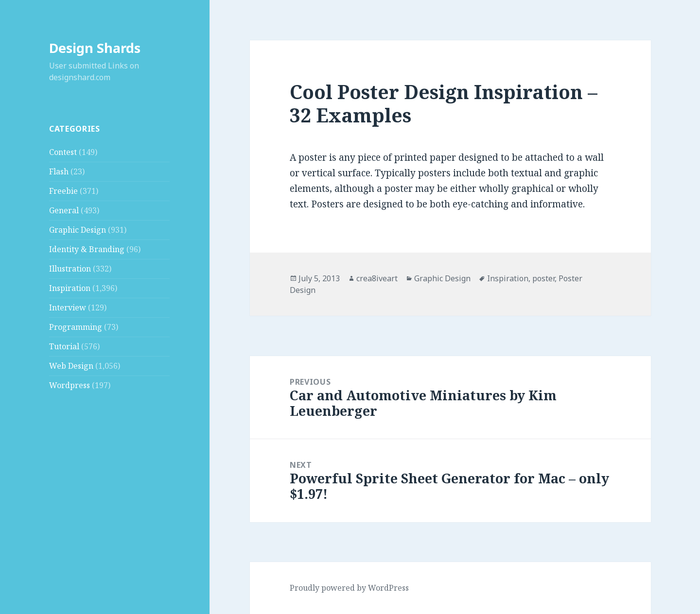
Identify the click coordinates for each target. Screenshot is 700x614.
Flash (59, 171)
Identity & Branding (87, 249)
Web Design (71, 366)
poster (543, 278)
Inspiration (70, 288)
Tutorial (64, 346)
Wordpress (70, 385)
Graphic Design (78, 230)
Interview (68, 307)
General (64, 210)
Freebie (63, 191)
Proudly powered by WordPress (349, 588)
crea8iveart (377, 278)
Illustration (70, 269)
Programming (76, 327)
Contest (63, 152)
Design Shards (95, 48)
